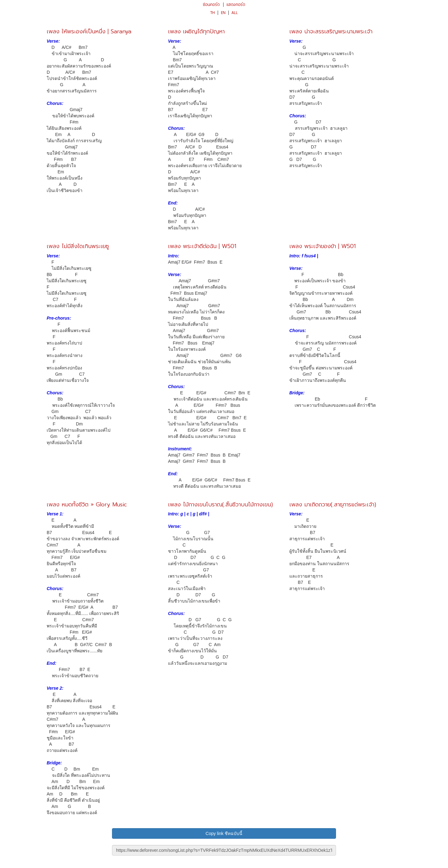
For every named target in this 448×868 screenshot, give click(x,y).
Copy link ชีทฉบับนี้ (224, 833)
